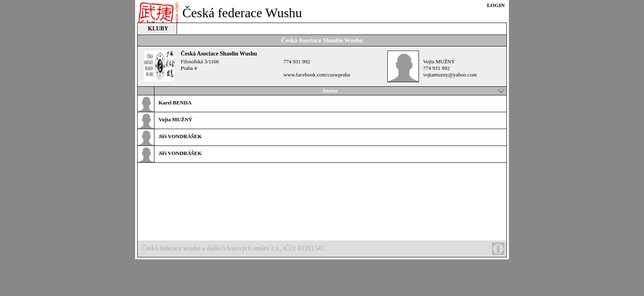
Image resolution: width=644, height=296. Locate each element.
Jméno (413, 91)
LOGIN (496, 5)
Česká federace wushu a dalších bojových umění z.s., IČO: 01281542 (323, 249)
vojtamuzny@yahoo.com (450, 75)
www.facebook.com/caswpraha (317, 75)
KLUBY (158, 29)
